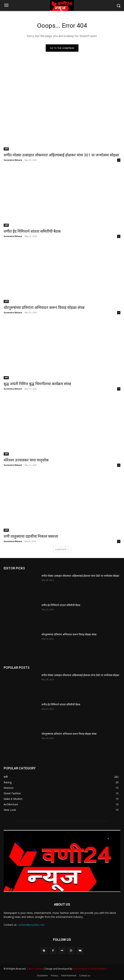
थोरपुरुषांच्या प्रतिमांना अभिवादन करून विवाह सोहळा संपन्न (44, 308)
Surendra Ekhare (13, 160)
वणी (6, 149)
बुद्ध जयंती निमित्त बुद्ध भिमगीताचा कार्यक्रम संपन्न (37, 384)
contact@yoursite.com (31, 925)
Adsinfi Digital (80, 969)
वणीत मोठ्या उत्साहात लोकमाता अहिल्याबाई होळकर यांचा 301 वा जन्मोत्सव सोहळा (61, 155)
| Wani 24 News (35, 969)
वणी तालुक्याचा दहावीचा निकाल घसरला (31, 536)
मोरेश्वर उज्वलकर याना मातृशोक (26, 460)
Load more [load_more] (62, 549)
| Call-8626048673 (97, 969)
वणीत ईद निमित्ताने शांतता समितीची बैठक (32, 231)
